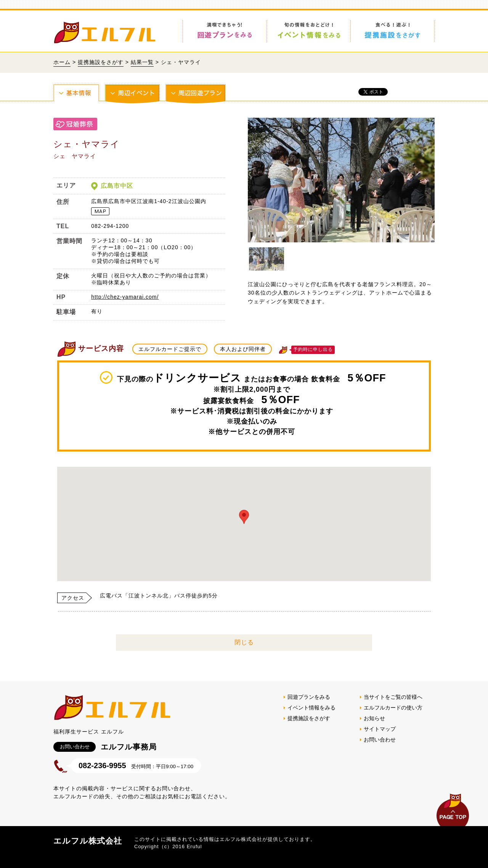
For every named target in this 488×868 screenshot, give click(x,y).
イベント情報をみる (311, 708)
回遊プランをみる (309, 697)
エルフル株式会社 (88, 841)
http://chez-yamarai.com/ (125, 297)
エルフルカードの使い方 (393, 708)
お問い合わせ (380, 740)
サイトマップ (380, 729)
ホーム (62, 62)
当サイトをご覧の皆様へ (393, 697)
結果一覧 (142, 62)
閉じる (244, 642)
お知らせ (374, 718)
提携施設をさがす (101, 62)
